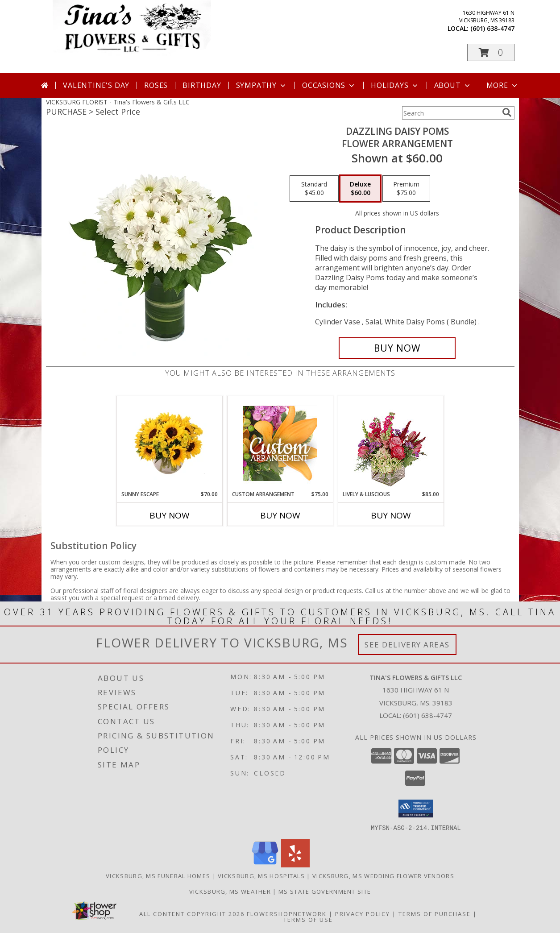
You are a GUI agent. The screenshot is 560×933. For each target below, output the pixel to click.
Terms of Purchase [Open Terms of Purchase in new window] (435, 913)
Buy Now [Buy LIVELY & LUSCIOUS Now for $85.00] (391, 515)
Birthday (202, 85)
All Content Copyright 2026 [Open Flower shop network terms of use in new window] (192, 913)
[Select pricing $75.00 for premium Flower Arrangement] (406, 189)
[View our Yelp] (295, 865)
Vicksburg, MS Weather (230, 891)
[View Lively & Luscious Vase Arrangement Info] (391, 443)
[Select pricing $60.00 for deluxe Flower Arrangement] (360, 189)
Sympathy (262, 85)
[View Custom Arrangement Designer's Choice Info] (280, 443)
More (503, 85)
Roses (156, 85)
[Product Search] (450, 113)
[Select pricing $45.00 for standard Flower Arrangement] (314, 189)
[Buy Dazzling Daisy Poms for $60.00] (397, 348)
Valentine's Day (96, 85)
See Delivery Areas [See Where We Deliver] (407, 645)
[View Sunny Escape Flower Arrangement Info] (169, 443)
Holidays (395, 85)
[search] (507, 112)
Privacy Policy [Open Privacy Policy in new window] (363, 913)
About (453, 85)
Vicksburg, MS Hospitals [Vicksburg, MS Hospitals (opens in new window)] (261, 875)
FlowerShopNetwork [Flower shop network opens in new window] (287, 913)
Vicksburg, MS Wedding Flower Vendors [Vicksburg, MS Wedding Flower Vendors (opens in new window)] (383, 875)
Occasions (329, 85)
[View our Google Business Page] (265, 865)
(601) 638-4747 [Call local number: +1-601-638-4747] (492, 28)
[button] (491, 52)
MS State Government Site (325, 891)
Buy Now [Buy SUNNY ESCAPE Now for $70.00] (170, 515)
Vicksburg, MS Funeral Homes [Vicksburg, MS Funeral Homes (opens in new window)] (158, 875)
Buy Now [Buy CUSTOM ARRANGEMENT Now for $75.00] (280, 515)
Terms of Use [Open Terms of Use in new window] (308, 919)
